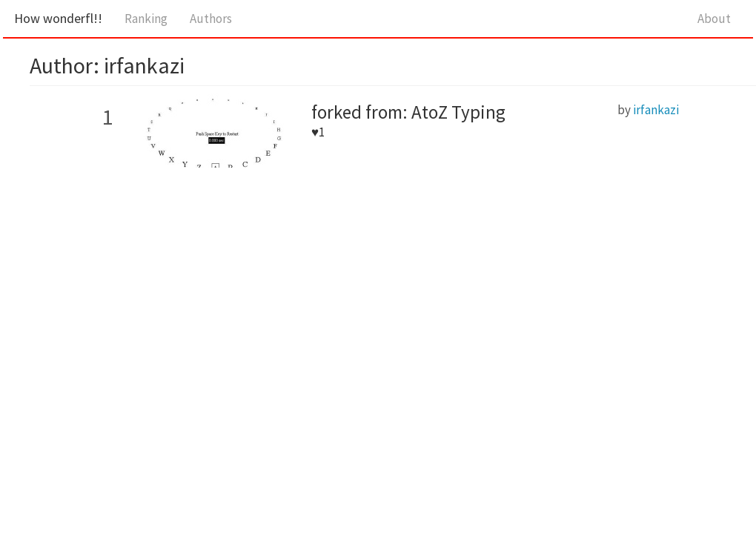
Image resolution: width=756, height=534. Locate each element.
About (714, 19)
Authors (211, 19)
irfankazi (656, 110)
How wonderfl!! (58, 18)
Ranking (146, 19)
